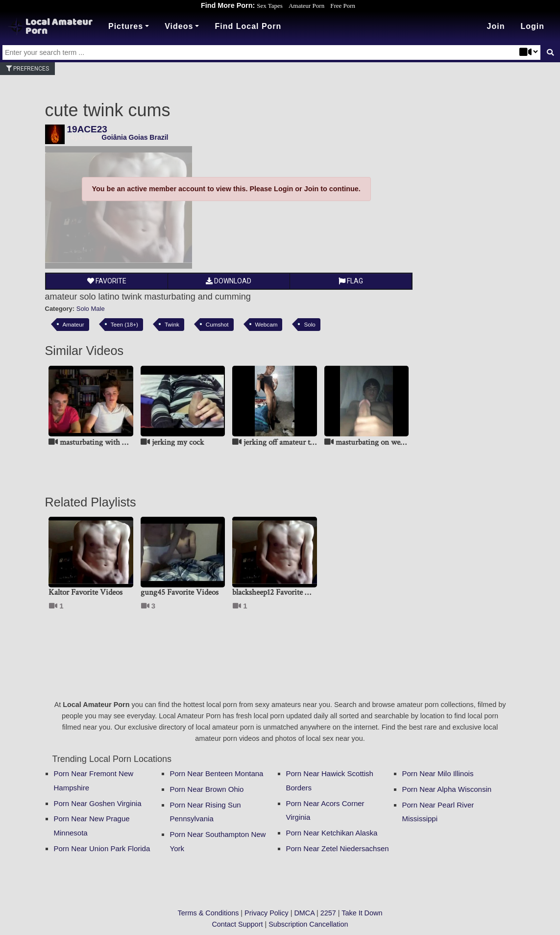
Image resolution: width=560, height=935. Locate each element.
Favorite (107, 281)
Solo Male (91, 309)
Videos (179, 26)
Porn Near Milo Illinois (438, 773)
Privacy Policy (267, 913)
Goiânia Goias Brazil (135, 137)
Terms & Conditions (208, 913)
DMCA (304, 913)
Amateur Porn (306, 6)
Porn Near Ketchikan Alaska (332, 833)
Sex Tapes (270, 6)
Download (229, 281)
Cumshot (217, 324)
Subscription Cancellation (308, 924)
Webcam (267, 324)
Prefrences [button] (27, 69)
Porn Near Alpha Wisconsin (447, 789)
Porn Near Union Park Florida (102, 848)
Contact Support (237, 924)
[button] (532, 26)
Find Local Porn (248, 26)
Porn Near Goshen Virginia (98, 803)
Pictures (126, 26)
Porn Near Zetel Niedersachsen (338, 848)
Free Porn (343, 6)
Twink (172, 324)
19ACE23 (87, 129)
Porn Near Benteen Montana (217, 773)
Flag (351, 281)
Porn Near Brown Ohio (207, 789)
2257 (328, 913)
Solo (309, 324)
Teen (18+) (124, 324)
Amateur (73, 324)
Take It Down (362, 913)
